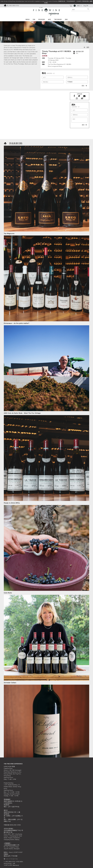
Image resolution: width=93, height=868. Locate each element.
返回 (87, 47)
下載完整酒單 (58, 19)
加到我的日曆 (79, 51)
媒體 (49, 19)
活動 (34, 19)
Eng (85, 6)
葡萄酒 (28, 19)
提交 (84, 86)
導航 (76, 53)
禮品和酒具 (42, 19)
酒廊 (66, 19)
